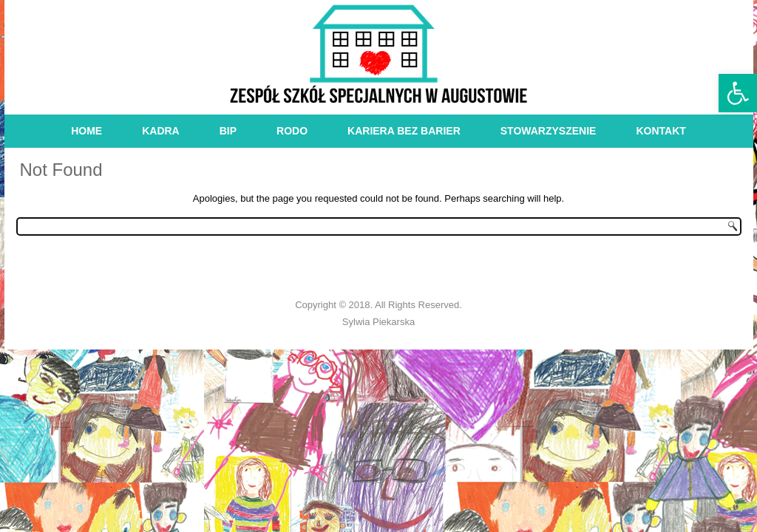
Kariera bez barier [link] (404, 131)
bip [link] (228, 131)
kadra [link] (161, 131)
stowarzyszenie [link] (549, 131)
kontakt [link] (661, 131)
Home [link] (86, 131)
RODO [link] (292, 131)
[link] (738, 93)
